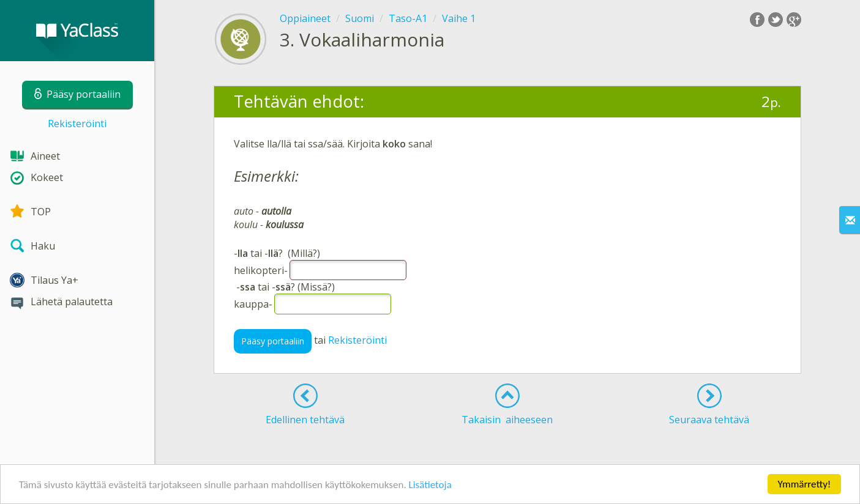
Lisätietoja (430, 485)
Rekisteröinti (77, 124)
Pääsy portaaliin (273, 341)
